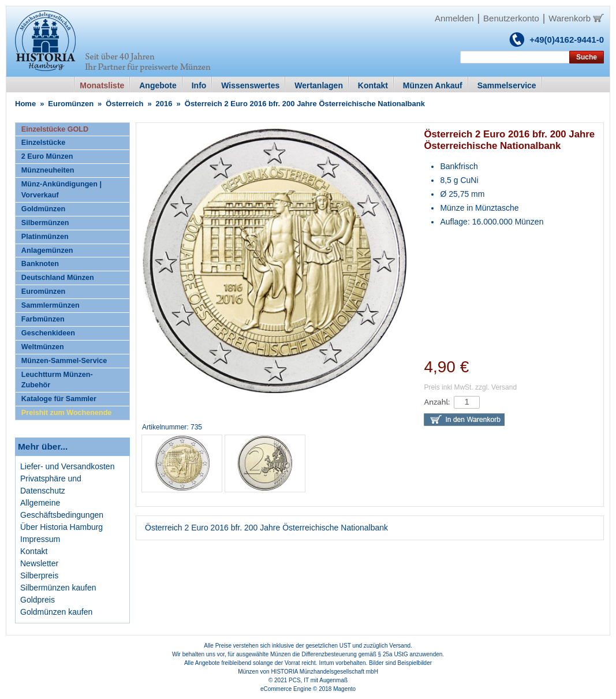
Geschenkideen (48, 333)
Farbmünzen (43, 319)
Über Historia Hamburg (61, 527)
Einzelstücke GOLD (55, 129)
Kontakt (34, 551)
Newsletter (39, 563)
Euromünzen (71, 104)
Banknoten (40, 264)
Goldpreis (38, 600)
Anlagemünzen (47, 251)
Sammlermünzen (51, 305)
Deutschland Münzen (58, 278)
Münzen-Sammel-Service (64, 361)
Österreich (124, 104)
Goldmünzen (43, 209)
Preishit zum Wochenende (67, 413)
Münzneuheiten (48, 170)
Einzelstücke (43, 143)
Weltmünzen (43, 347)
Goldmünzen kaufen (56, 612)
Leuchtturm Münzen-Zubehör (57, 380)
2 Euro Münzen (47, 156)
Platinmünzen (45, 237)
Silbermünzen (45, 223)
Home (25, 104)
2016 (164, 104)
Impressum (40, 539)
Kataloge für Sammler (59, 399)
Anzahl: (437, 402)
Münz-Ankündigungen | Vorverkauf (61, 190)
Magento (344, 689)
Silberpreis (39, 575)
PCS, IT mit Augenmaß (318, 680)
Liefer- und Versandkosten (67, 466)
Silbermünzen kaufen (58, 588)
